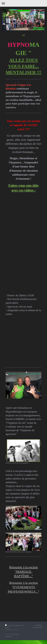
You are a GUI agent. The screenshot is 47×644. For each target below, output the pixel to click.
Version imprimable (13, 625)
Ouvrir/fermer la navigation (23, 3)
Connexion (39, 625)
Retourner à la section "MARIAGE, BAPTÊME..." (23, 572)
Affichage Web (37, 627)
